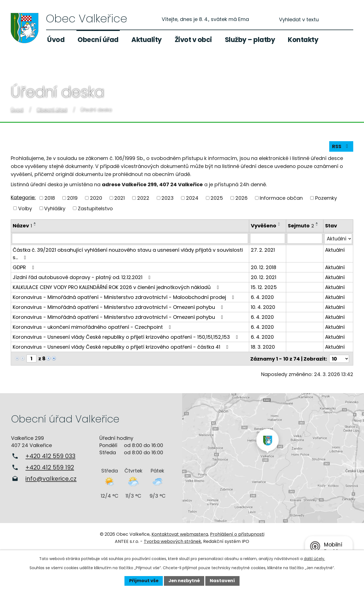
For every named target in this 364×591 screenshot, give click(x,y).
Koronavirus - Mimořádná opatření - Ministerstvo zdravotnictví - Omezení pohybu (119, 307)
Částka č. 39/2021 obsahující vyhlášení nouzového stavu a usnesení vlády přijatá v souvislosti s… (128, 253)
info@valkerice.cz (51, 478)
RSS (341, 147)
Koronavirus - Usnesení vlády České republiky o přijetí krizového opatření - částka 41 (122, 347)
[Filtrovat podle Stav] (338, 238)
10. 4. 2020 (263, 307)
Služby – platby (250, 40)
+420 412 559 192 (50, 467)
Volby (25, 208)
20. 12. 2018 (264, 267)
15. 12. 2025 (264, 287)
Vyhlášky (55, 208)
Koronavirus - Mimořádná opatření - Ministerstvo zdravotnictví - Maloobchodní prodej (124, 297)
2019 (72, 198)
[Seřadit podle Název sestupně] (35, 225)
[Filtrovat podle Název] (130, 238)
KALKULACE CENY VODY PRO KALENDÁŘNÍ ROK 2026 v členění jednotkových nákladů (117, 287)
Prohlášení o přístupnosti (237, 534)
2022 (143, 198)
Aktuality (147, 40)
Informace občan (281, 198)
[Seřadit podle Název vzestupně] (35, 223)
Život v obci (193, 40)
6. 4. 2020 (262, 297)
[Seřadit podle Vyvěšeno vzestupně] (279, 223)
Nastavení (222, 581)
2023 (168, 198)
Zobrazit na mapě (273, 458)
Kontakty (303, 40)
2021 (119, 198)
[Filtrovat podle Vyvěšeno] (268, 238)
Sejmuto (301, 226)
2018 (50, 198)
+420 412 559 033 (50, 455)
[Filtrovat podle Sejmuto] (305, 238)
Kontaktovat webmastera (180, 534)
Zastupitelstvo (95, 208)
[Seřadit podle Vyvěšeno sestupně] (279, 225)
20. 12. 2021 (264, 277)
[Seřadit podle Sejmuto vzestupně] (317, 223)
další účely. (314, 559)
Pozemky (326, 198)
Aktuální (335, 250)
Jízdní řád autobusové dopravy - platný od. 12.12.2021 (83, 277)
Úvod (56, 40)
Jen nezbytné (184, 581)
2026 (241, 198)
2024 (192, 198)
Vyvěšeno (264, 226)
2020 (96, 198)
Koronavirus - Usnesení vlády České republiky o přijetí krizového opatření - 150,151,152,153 (126, 337)
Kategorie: (23, 197)
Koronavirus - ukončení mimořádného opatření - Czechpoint (93, 327)
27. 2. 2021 (263, 250)
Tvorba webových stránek (172, 541)
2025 (217, 198)
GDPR (24, 267)
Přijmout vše (144, 581)
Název (22, 226)
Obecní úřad (98, 40)
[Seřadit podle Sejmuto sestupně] (317, 225)
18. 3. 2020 (263, 347)
